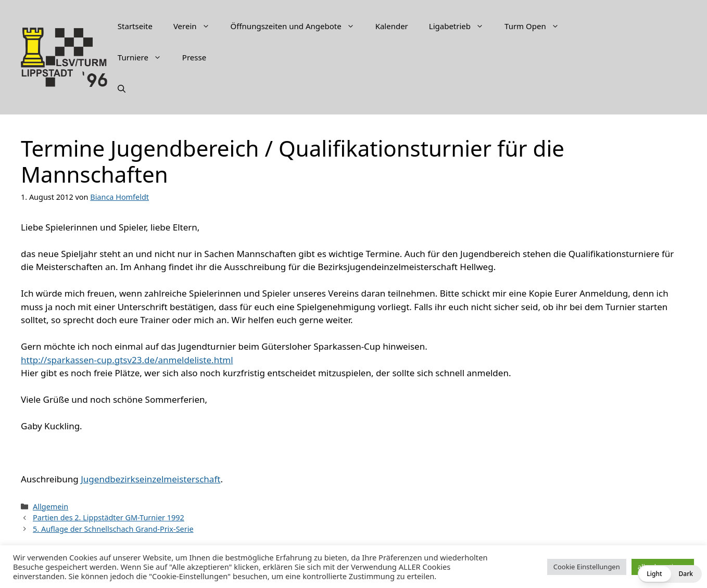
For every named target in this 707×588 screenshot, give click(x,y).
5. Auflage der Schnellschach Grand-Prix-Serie (113, 529)
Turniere (145, 57)
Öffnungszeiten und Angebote (298, 26)
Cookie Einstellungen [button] (587, 567)
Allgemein (51, 507)
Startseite (135, 26)
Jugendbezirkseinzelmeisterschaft (150, 479)
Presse (194, 57)
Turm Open (537, 26)
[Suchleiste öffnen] (122, 88)
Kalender (392, 26)
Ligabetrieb (462, 26)
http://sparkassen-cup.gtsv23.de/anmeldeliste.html (127, 360)
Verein (197, 26)
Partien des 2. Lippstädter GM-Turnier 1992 (109, 517)
